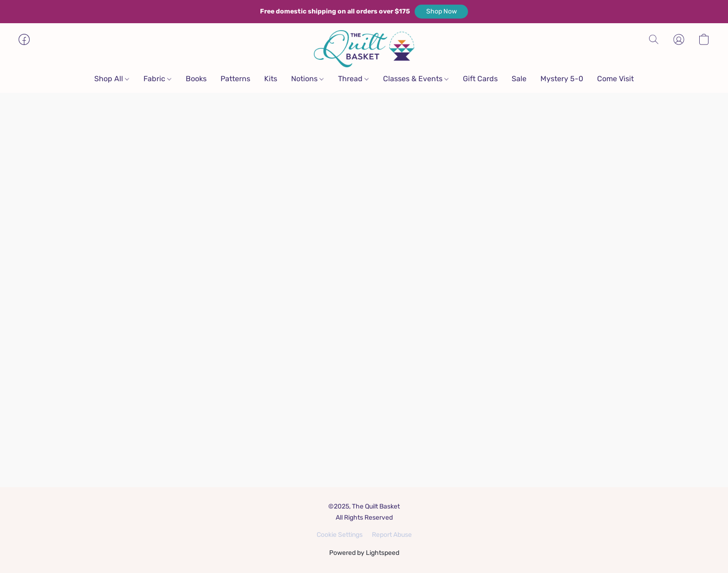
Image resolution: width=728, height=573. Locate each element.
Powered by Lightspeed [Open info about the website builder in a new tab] (364, 553)
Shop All (112, 79)
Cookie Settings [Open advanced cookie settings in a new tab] (340, 535)
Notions (307, 79)
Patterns (235, 79)
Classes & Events (416, 79)
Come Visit (615, 79)
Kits (271, 79)
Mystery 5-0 (562, 79)
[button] (441, 12)
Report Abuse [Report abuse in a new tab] (392, 535)
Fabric (157, 79)
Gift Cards (480, 79)
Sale (519, 79)
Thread (353, 79)
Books (196, 79)
